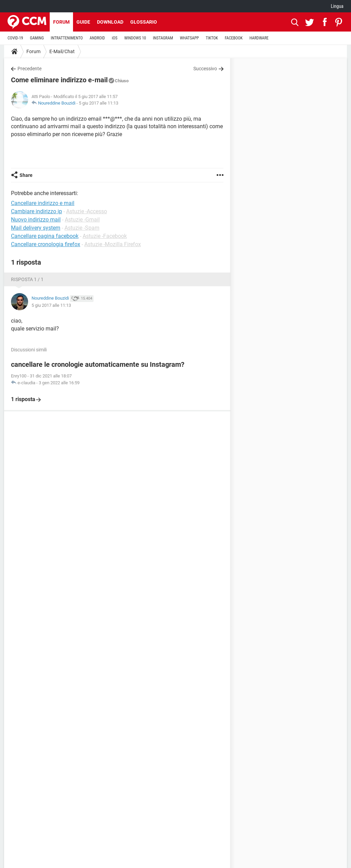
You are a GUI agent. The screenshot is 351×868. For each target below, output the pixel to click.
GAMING (37, 38)
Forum (61, 22)
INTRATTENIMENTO (67, 38)
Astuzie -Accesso (87, 211)
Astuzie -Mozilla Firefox (113, 244)
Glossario (144, 22)
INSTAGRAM (163, 38)
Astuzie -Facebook (105, 236)
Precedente (29, 69)
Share (26, 175)
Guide (83, 22)
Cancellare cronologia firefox (46, 244)
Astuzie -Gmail (82, 220)
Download (110, 22)
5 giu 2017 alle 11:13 (99, 103)
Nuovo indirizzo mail (36, 220)
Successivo (205, 69)
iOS (114, 38)
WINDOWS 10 (135, 38)
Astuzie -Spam (82, 228)
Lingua (337, 6)
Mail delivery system (36, 228)
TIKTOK (212, 38)
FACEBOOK (234, 38)
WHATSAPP (189, 38)
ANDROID (98, 38)
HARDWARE (259, 38)
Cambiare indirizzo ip (37, 211)
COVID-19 (15, 38)
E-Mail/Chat (62, 51)
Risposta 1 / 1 (27, 279)
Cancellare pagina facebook (45, 236)
